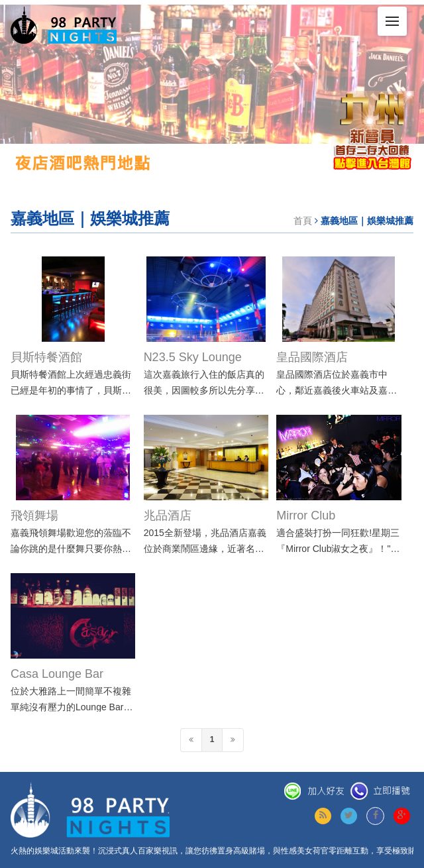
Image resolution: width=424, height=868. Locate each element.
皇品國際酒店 (312, 357)
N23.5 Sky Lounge (193, 357)
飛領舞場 (34, 515)
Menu (396, 15)
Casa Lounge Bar (57, 674)
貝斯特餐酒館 (46, 357)
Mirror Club (306, 515)
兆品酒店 (168, 515)
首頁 (303, 221)
